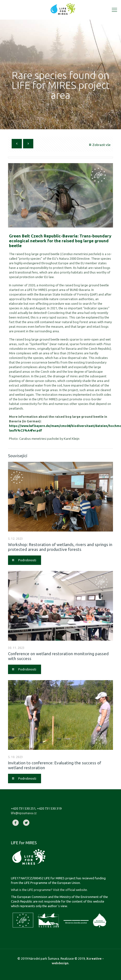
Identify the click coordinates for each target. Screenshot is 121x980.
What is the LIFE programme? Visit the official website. (49, 890)
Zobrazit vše (99, 145)
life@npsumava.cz (24, 813)
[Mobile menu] (114, 10)
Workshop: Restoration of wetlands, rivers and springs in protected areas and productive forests (60, 547)
